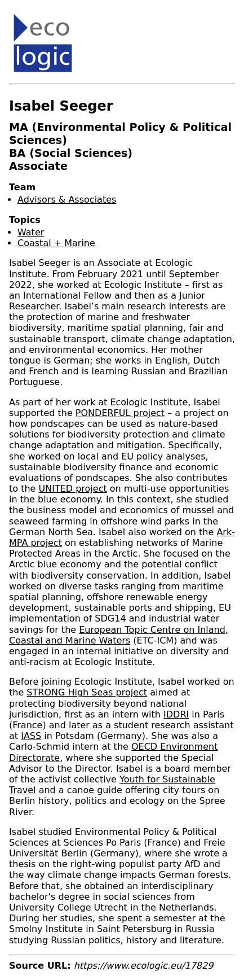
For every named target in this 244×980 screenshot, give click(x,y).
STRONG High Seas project (87, 692)
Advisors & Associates (67, 200)
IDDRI (176, 714)
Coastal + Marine (56, 243)
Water (31, 232)
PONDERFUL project (120, 413)
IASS (31, 736)
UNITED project (73, 489)
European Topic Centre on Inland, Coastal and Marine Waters (119, 635)
